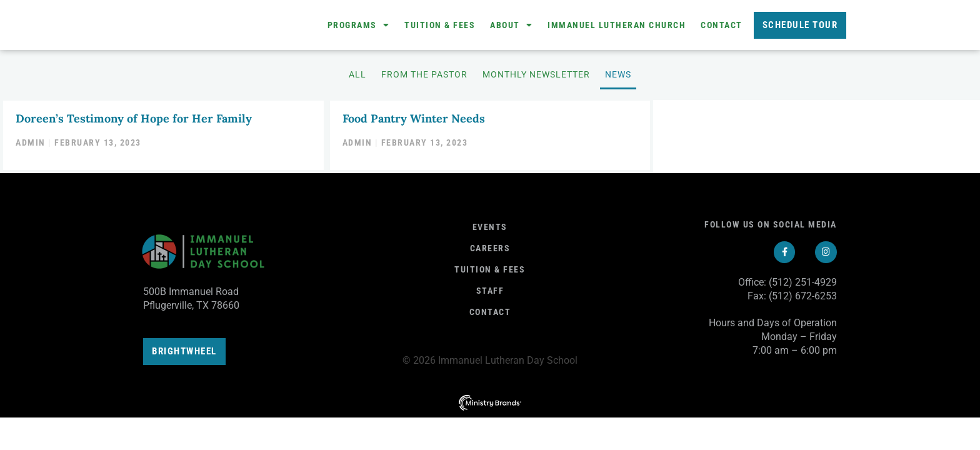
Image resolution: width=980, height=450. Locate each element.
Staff (490, 293)
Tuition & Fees (440, 27)
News (618, 78)
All (357, 78)
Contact (722, 27)
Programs (359, 27)
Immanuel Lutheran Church (617, 27)
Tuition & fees (490, 272)
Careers (490, 251)
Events (490, 229)
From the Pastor (424, 78)
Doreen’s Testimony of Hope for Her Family (134, 122)
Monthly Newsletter (536, 78)
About (511, 27)
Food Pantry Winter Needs (414, 122)
